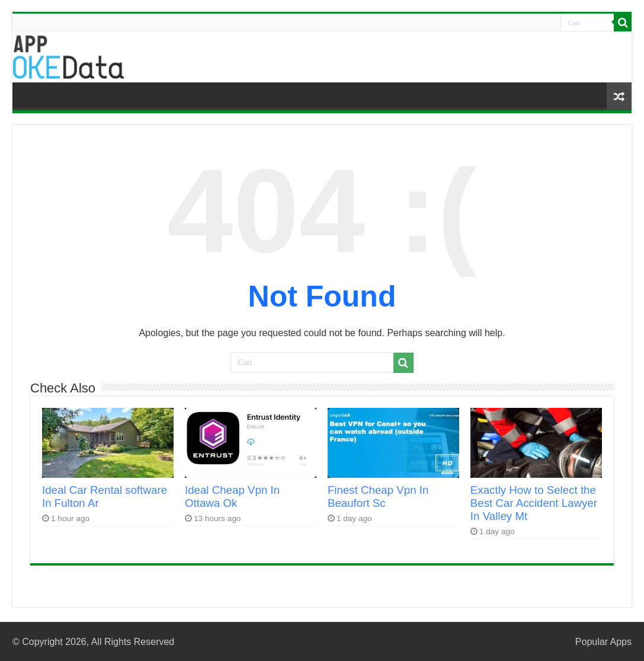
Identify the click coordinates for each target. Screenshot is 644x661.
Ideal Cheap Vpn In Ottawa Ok (232, 496)
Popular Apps (603, 642)
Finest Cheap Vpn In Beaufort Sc (378, 496)
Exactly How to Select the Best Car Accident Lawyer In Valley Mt (534, 503)
